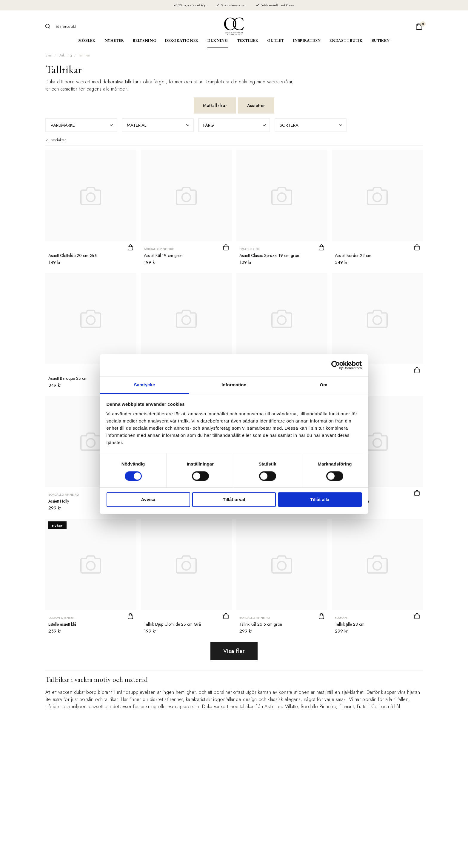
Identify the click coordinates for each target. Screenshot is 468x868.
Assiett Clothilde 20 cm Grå (73, 255)
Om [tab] (323, 385)
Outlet (275, 40)
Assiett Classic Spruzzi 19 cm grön (269, 255)
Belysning (144, 40)
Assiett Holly (59, 501)
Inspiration (307, 40)
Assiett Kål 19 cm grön (163, 255)
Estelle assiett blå (62, 624)
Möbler (87, 40)
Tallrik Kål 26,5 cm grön (261, 624)
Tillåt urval (234, 500)
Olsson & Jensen (61, 618)
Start (49, 55)
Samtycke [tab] (145, 385)
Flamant (342, 618)
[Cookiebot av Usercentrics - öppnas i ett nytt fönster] (336, 365)
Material (159, 125)
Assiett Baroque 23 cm (68, 378)
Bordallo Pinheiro (159, 249)
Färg (235, 125)
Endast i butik (346, 40)
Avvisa (148, 500)
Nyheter (114, 40)
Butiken (381, 40)
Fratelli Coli (250, 249)
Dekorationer (182, 40)
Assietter (256, 105)
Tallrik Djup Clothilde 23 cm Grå (172, 624)
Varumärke (82, 125)
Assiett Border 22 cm (353, 255)
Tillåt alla (320, 500)
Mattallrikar (215, 105)
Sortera (312, 125)
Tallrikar (84, 55)
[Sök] (50, 26)
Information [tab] (234, 385)
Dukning (218, 40)
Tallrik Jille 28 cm (350, 624)
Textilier (248, 40)
